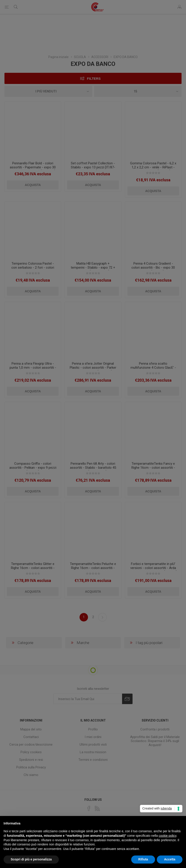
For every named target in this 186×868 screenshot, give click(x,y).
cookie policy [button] (167, 836)
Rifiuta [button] (143, 859)
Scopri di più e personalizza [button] (31, 859)
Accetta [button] (170, 859)
